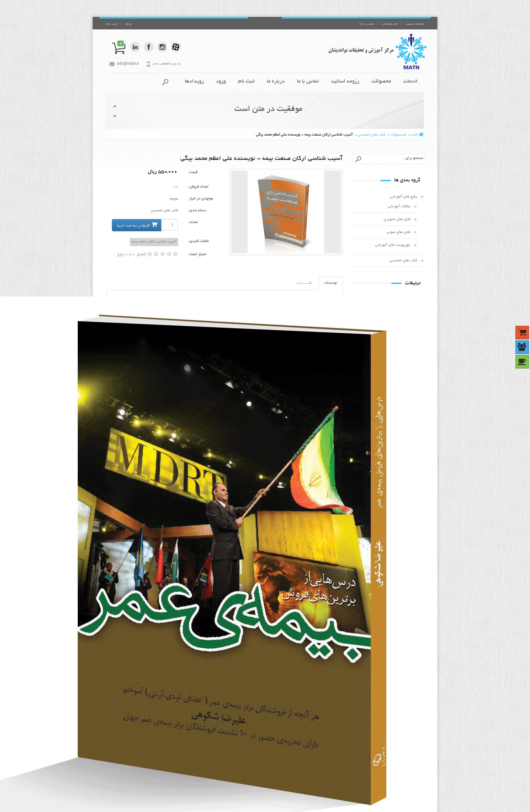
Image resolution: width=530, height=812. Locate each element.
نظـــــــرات (304, 283)
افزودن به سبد (407, 526)
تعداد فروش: (198, 187)
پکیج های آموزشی (404, 197)
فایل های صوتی (399, 232)
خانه (415, 135)
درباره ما (276, 82)
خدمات (411, 82)
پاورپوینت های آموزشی (393, 245)
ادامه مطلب (253, 710)
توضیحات (331, 283)
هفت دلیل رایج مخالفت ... (386, 507)
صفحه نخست (415, 24)
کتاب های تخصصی (372, 135)
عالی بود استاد (307, 677)
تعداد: (193, 222)
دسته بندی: (197, 211)
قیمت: (193, 172)
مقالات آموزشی (399, 207)
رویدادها (194, 82)
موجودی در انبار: (201, 199)
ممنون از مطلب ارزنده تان (299, 690)
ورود (128, 24)
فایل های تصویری (397, 219)
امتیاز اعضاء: (197, 255)
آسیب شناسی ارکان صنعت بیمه (154, 242)
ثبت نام (112, 24)
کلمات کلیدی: (198, 241)
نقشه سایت (172, 735)
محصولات (381, 82)
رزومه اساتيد (345, 82)
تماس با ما (367, 24)
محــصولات (390, 24)
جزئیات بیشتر (367, 526)
